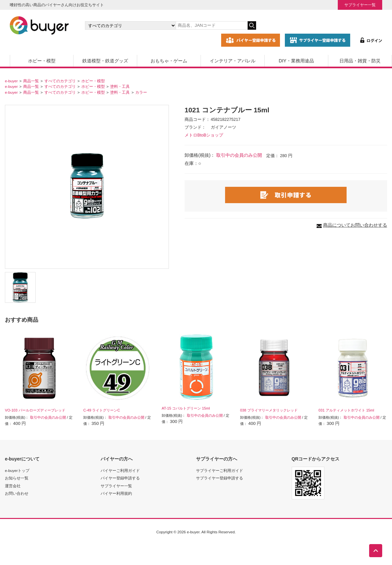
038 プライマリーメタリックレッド (269, 410)
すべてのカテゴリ (60, 81)
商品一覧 (31, 81)
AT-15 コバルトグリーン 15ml (186, 408)
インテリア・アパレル (233, 61)
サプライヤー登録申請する (220, 478)
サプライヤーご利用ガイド (220, 470)
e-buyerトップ (17, 470)
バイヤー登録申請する (120, 478)
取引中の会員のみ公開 (239, 155)
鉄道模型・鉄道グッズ (105, 61)
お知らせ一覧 (17, 478)
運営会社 (13, 486)
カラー (141, 92)
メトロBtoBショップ (204, 135)
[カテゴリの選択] (130, 25)
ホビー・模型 (42, 61)
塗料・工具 (120, 86)
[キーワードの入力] (212, 25)
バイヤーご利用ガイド (120, 470)
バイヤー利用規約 (116, 493)
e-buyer (11, 81)
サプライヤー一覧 (360, 5)
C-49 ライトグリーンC (102, 410)
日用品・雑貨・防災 (360, 61)
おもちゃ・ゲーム (169, 61)
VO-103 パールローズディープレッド (35, 410)
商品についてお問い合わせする (355, 225)
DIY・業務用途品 (296, 61)
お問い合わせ (17, 493)
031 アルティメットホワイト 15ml (346, 410)
